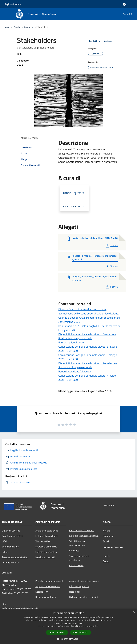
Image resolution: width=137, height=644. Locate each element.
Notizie (106, 531)
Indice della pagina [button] (29, 138)
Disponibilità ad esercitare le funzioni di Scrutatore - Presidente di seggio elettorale (87, 336)
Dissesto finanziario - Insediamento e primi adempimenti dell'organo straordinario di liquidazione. (89, 311)
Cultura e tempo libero (47, 536)
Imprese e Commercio (46, 547)
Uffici (4, 541)
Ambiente (74, 551)
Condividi (95, 41)
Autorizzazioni (76, 565)
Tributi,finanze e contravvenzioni (77, 543)
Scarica (111, 245)
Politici (5, 552)
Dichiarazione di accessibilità (84, 597)
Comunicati (108, 536)
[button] (69, 639)
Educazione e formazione (82, 530)
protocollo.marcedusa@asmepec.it (20, 608)
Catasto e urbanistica (46, 552)
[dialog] (68, 626)
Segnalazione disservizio (48, 586)
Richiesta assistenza (46, 597)
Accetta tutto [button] (57, 632)
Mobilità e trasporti (45, 557)
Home (7, 27)
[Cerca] (131, 14)
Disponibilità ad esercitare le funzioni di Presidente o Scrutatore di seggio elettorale (88, 365)
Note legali (75, 592)
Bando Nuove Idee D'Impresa (75, 371)
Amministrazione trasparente (84, 581)
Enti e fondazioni (10, 547)
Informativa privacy (79, 586)
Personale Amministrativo (15, 557)
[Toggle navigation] (6, 14)
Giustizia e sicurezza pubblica (84, 536)
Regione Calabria (13, 4)
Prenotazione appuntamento (50, 581)
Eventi (106, 561)
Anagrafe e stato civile (47, 531)
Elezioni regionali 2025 (71, 342)
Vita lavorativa (43, 541)
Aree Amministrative (12, 536)
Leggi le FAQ (42, 592)
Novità (17, 27)
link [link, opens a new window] (97, 626)
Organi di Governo (11, 531)
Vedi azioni (110, 41)
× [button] (134, 612)
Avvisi (27, 27)
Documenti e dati (10, 563)
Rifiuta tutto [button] (80, 632)
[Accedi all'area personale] (124, 4)
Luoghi (106, 556)
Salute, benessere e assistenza (79, 558)
